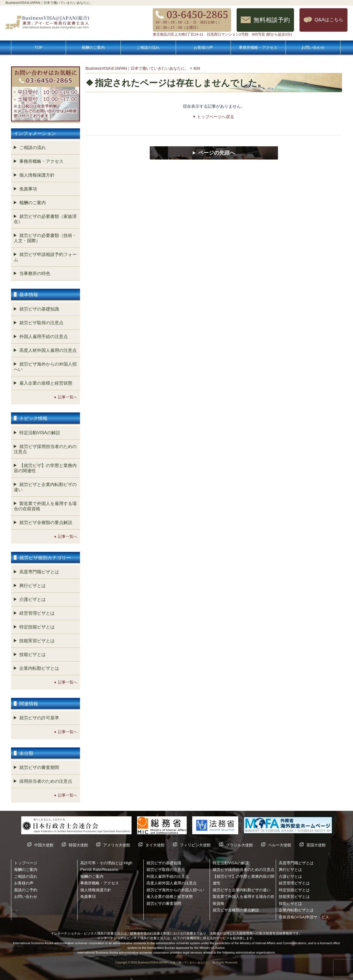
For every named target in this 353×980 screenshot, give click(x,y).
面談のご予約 (26, 890)
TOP (38, 47)
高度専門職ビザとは (39, 572)
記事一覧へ (68, 397)
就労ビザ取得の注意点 (41, 323)
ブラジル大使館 (239, 845)
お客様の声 (203, 47)
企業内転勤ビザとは (39, 668)
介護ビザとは (33, 599)
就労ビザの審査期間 (39, 767)
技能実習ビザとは (37, 641)
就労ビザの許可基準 (39, 718)
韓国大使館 (78, 845)
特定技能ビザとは (37, 627)
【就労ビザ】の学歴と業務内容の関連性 (45, 468)
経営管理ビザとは (37, 613)
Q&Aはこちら (329, 20)
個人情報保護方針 (37, 175)
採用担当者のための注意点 (46, 781)
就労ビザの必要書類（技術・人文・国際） (45, 238)
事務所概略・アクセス (258, 47)
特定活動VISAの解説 (40, 433)
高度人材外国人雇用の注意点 (48, 350)
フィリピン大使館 (195, 845)
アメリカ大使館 (117, 845)
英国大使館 (316, 845)
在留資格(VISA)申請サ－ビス (304, 917)
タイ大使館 (155, 845)
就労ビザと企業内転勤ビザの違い (45, 487)
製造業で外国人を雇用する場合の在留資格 (45, 506)
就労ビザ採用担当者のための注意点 (45, 449)
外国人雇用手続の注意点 (44, 337)
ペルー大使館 (280, 845)
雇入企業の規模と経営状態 (46, 383)
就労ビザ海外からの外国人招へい (45, 367)
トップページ (26, 863)
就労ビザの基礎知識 (39, 309)
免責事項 (28, 189)
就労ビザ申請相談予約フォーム (45, 257)
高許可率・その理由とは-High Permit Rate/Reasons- (106, 866)
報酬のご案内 (93, 47)
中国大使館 (44, 845)
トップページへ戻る (216, 117)
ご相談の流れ (148, 47)
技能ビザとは (33, 654)
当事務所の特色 (35, 273)
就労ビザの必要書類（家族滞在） (45, 219)
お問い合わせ (313, 47)
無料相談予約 (272, 20)
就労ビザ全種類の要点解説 (46, 523)
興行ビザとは (33, 586)
